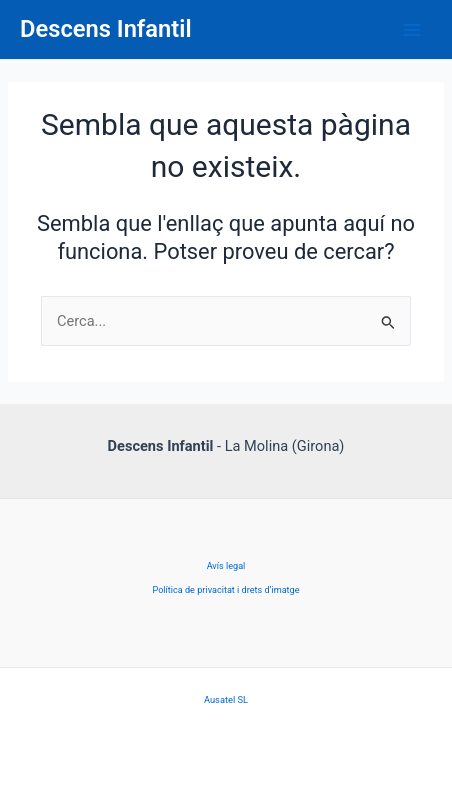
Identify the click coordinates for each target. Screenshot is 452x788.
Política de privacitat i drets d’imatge (225, 590)
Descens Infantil (106, 29)
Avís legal (226, 566)
